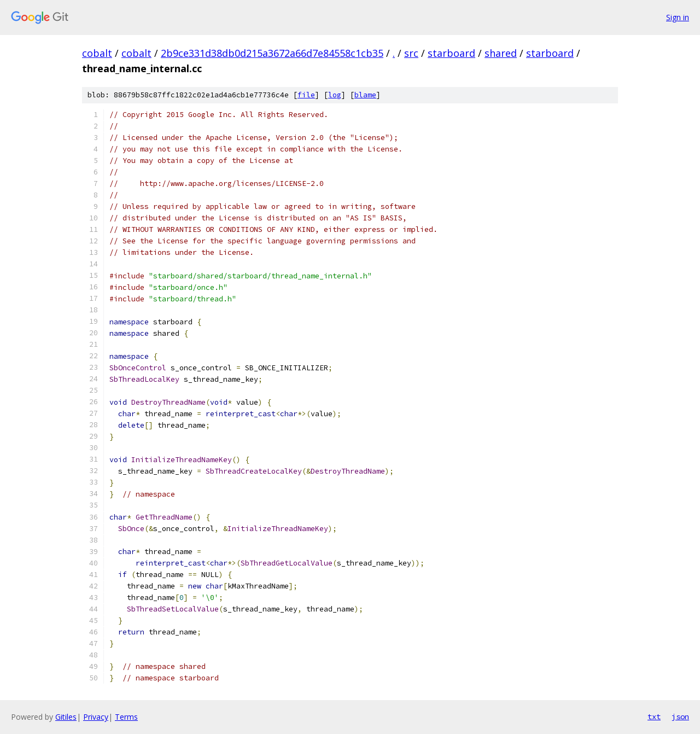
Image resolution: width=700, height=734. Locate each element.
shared (501, 53)
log (335, 95)
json (680, 716)
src (411, 53)
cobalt (97, 53)
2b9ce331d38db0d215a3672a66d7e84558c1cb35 (272, 53)
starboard (451, 53)
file (306, 95)
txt (654, 716)
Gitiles (66, 717)
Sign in (678, 17)
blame (365, 95)
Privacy (96, 717)
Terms (126, 717)
